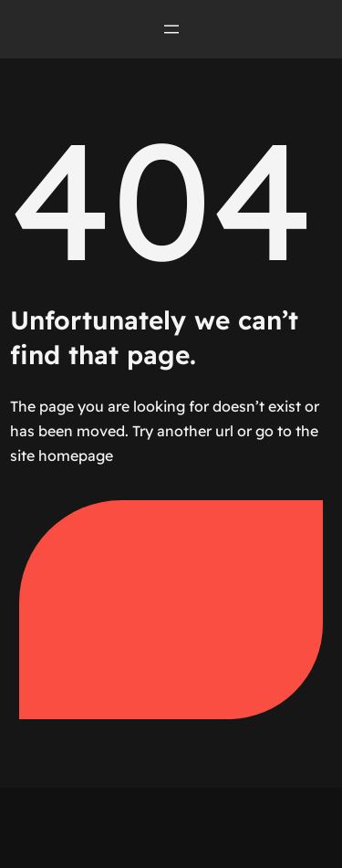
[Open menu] (171, 29)
